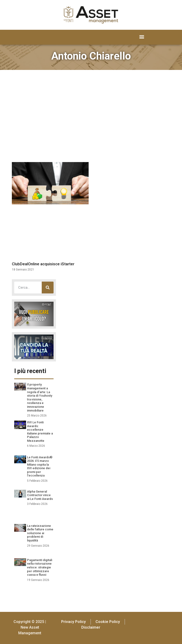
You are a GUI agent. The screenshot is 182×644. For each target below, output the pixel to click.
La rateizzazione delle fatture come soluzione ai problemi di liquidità (40, 533)
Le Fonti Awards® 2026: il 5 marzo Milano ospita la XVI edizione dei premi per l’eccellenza (40, 466)
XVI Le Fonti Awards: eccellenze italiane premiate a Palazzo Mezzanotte (40, 431)
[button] (142, 37)
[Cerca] (48, 288)
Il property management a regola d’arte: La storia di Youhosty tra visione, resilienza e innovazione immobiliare (40, 397)
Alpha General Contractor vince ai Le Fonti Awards (40, 495)
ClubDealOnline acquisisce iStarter (43, 264)
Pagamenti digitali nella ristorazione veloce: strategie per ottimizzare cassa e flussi (40, 567)
